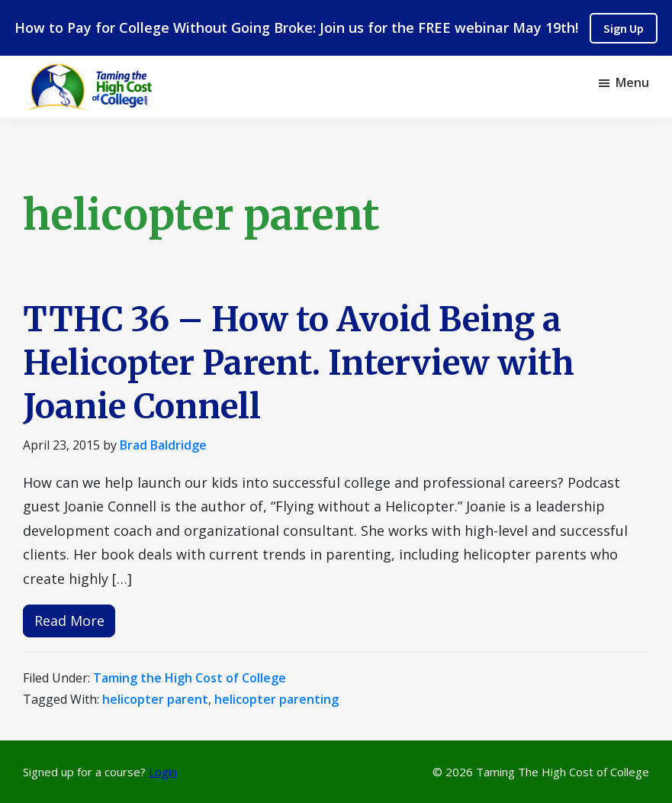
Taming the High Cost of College (190, 678)
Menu (632, 82)
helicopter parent (155, 699)
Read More (69, 621)
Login (163, 772)
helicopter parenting (277, 699)
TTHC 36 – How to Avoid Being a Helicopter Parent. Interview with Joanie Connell (299, 363)
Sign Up (624, 28)
